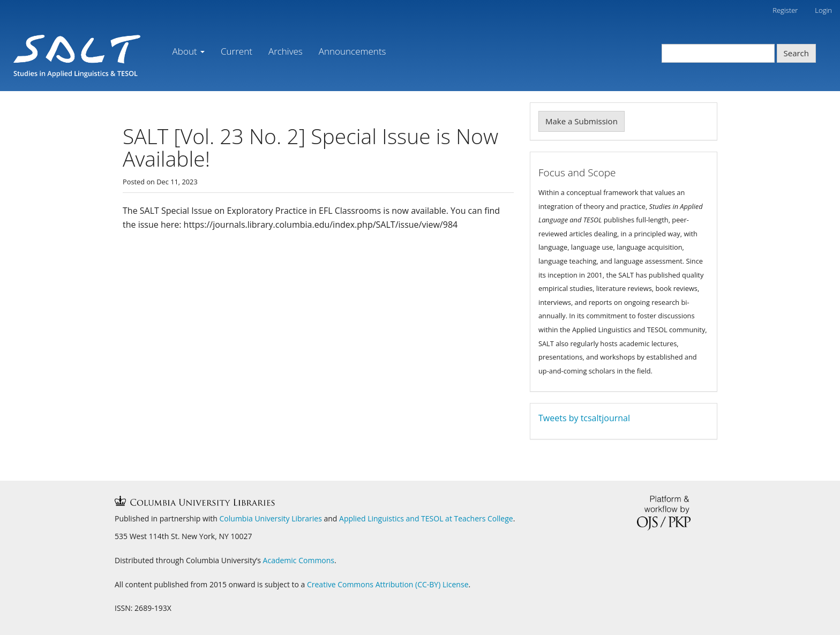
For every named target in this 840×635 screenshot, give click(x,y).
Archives (286, 51)
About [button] (189, 51)
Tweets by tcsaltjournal (584, 418)
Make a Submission (582, 121)
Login (823, 10)
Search (797, 53)
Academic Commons (299, 560)
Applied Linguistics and (380, 518)
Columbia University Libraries (271, 518)
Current (237, 51)
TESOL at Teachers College (467, 518)
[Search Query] (718, 53)
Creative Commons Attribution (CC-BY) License (388, 584)
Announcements (352, 51)
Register (785, 10)
